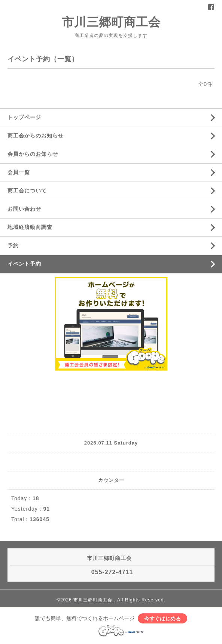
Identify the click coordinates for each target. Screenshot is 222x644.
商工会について (27, 191)
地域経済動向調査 (30, 227)
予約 (13, 245)
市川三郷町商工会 (111, 22)
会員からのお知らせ (33, 154)
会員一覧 (19, 172)
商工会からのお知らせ (36, 136)
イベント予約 (24, 264)
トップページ (24, 117)
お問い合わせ (24, 209)
